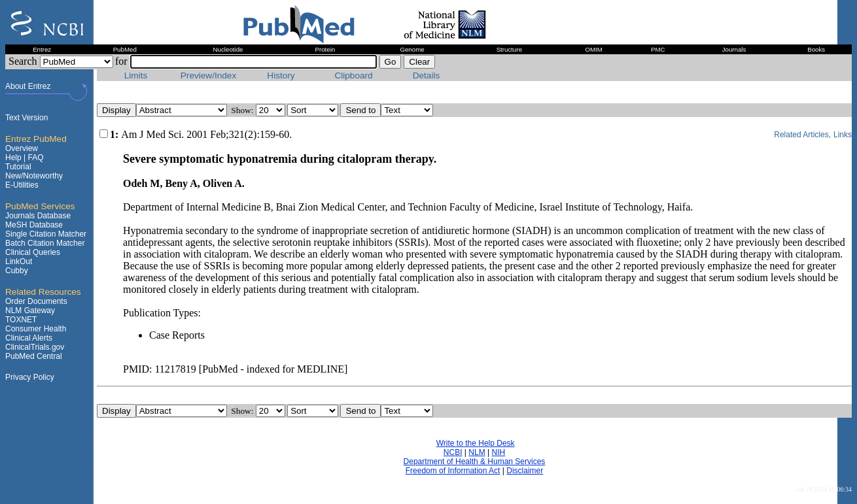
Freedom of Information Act (453, 471)
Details (427, 76)
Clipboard (353, 76)
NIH (498, 452)
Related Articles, (802, 135)
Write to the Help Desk (476, 443)
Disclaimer (525, 471)
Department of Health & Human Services (475, 462)
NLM (477, 452)
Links (843, 135)
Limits (136, 76)
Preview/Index (208, 76)
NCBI (453, 452)
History (281, 76)
